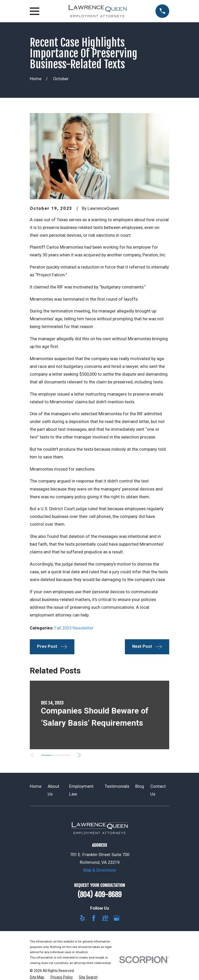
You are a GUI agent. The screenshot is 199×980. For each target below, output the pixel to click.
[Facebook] (94, 918)
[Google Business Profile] (116, 918)
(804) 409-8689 (99, 895)
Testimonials (117, 786)
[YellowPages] (105, 918)
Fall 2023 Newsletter (74, 628)
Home (36, 786)
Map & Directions (99, 870)
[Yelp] (82, 918)
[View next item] (79, 755)
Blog (140, 786)
